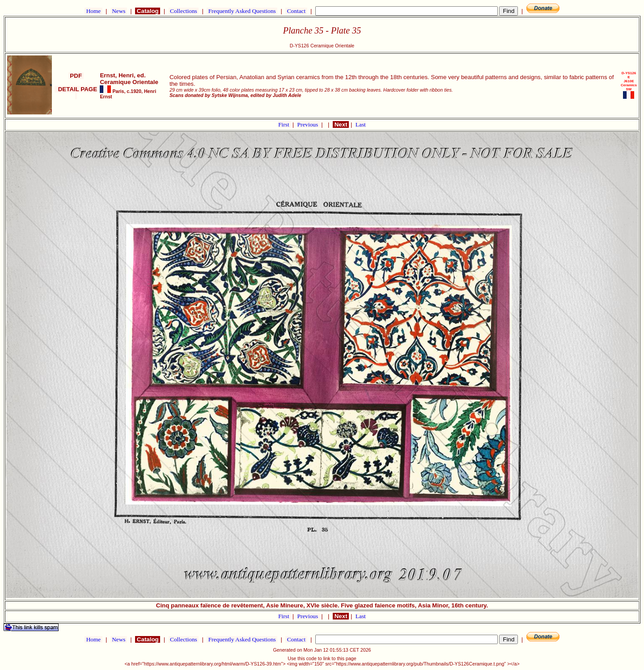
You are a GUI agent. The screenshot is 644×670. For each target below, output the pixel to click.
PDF (76, 76)
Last (361, 124)
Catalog (148, 11)
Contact (296, 11)
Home (93, 11)
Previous (309, 124)
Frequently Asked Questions (242, 11)
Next (341, 124)
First (284, 124)
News (119, 11)
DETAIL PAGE (76, 93)
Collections (184, 11)
